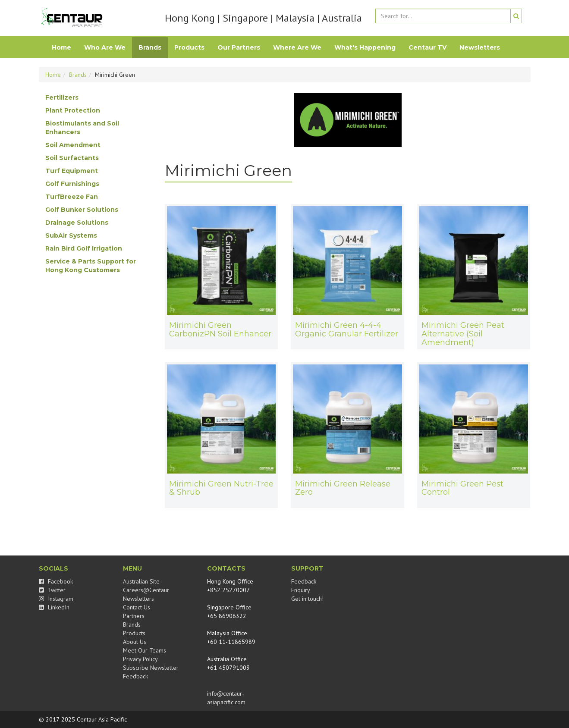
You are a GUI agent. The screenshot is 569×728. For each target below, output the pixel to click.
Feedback (135, 676)
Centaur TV (428, 47)
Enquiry (301, 590)
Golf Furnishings (72, 184)
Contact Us (137, 607)
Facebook (56, 581)
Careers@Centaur (146, 590)
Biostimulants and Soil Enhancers (82, 128)
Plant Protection (73, 110)
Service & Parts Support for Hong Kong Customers (91, 266)
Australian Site (141, 581)
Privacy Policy (140, 659)
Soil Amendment (73, 145)
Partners (134, 616)
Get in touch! (307, 599)
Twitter (52, 590)
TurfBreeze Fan (72, 197)
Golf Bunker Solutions (82, 210)
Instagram (56, 599)
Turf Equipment (72, 171)
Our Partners (239, 47)
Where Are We (297, 47)
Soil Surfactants (72, 158)
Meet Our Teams (145, 650)
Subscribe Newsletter (151, 668)
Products (189, 47)
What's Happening (365, 47)
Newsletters (480, 47)
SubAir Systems (71, 235)
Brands (150, 47)
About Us (135, 642)
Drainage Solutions (77, 223)
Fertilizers (62, 97)
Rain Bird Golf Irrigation (84, 248)
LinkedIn (54, 607)
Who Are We (105, 47)
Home (61, 47)
